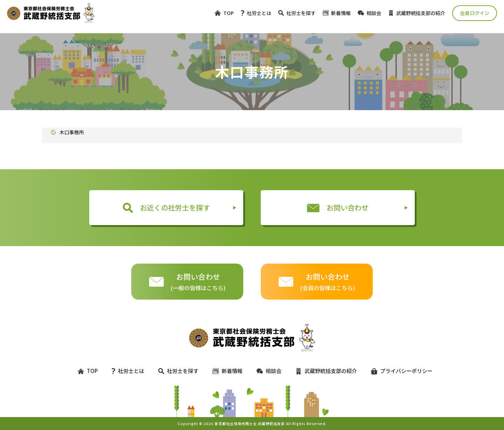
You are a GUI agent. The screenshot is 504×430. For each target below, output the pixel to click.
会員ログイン (475, 13)
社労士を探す (297, 13)
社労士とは (256, 13)
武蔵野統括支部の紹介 (417, 13)
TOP (224, 13)
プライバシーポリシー (399, 371)
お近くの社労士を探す (166, 208)
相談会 (369, 13)
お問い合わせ (338, 207)
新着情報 (337, 13)
